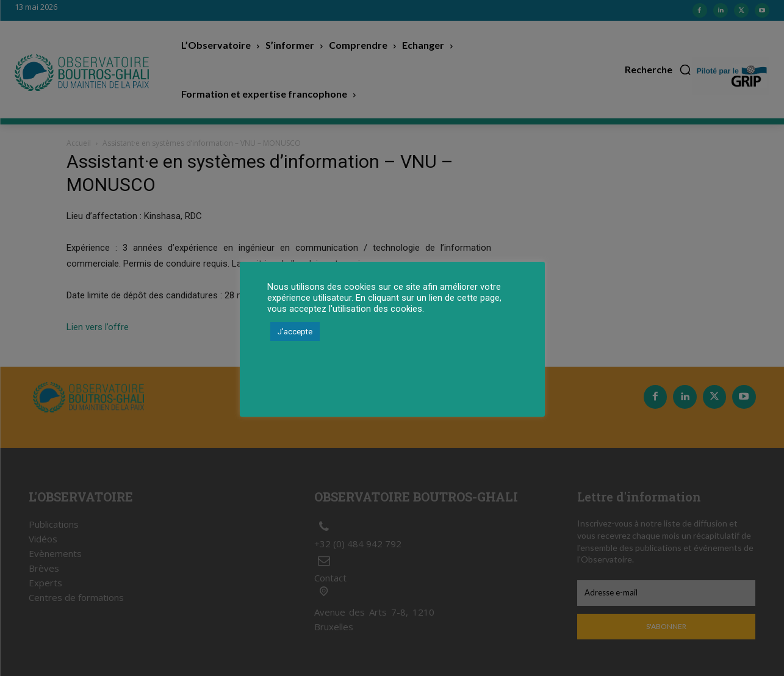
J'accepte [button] (295, 332)
